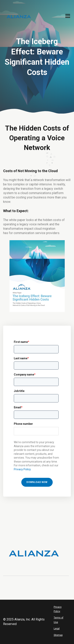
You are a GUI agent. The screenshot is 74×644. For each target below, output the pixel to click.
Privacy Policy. (22, 469)
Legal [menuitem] (57, 629)
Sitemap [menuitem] (58, 635)
